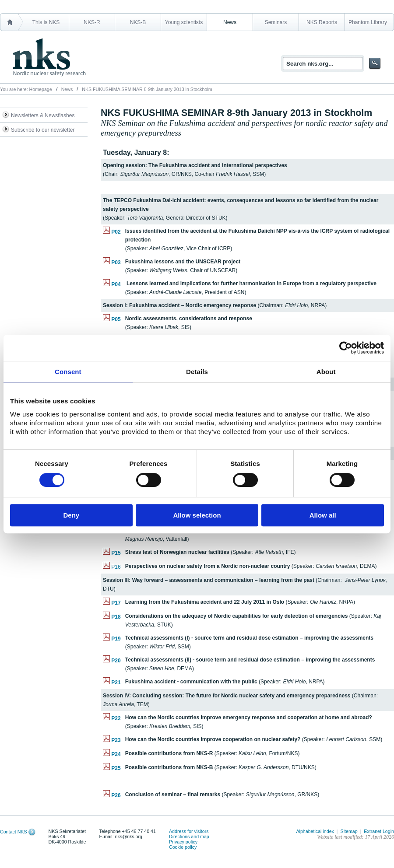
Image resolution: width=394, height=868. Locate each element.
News (230, 22)
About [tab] (326, 372)
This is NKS (46, 22)
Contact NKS (14, 832)
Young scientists (184, 22)
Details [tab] (197, 372)
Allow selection (197, 515)
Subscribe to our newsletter (43, 130)
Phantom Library (368, 22)
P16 (116, 567)
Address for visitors (189, 831)
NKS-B (138, 22)
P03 (116, 262)
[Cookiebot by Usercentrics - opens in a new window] (346, 348)
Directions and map (189, 836)
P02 (116, 232)
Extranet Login (379, 831)
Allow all (323, 515)
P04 (116, 284)
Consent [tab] (68, 372)
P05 (116, 319)
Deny (71, 515)
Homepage (41, 89)
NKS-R (92, 22)
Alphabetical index (315, 831)
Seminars (276, 22)
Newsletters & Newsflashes (43, 115)
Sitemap (349, 831)
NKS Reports (322, 22)
